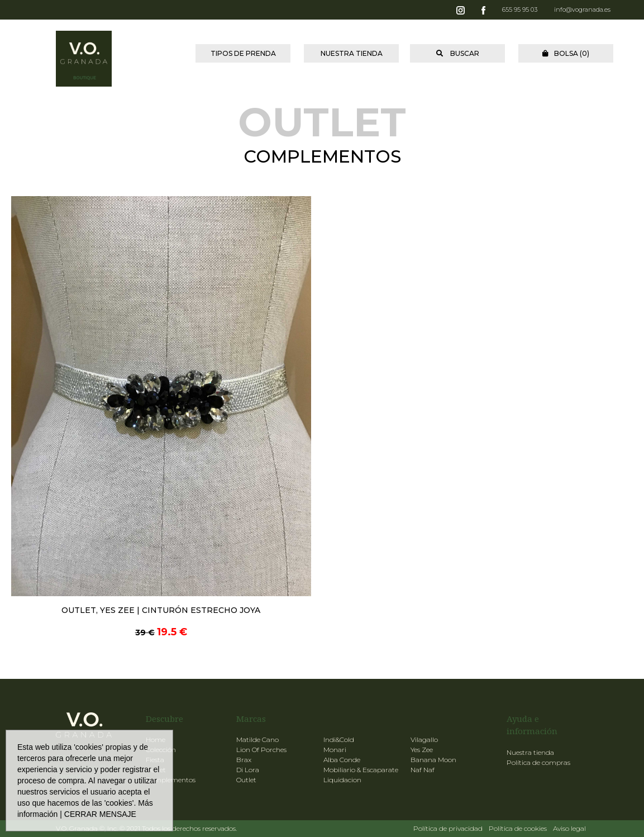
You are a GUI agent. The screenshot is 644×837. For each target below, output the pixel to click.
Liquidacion (342, 780)
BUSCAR (458, 53)
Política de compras (538, 762)
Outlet (246, 780)
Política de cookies (518, 828)
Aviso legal (569, 828)
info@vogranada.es (582, 9)
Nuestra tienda (530, 752)
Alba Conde (342, 760)
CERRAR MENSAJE (100, 814)
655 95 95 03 (520, 9)
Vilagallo (424, 739)
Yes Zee (422, 750)
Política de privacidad (448, 828)
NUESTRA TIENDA (352, 53)
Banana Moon (433, 760)
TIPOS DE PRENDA (243, 53)
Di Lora (248, 770)
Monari (335, 750)
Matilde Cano (257, 739)
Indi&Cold (339, 739)
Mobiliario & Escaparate (361, 770)
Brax (244, 760)
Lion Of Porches (261, 750)
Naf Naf (423, 770)
